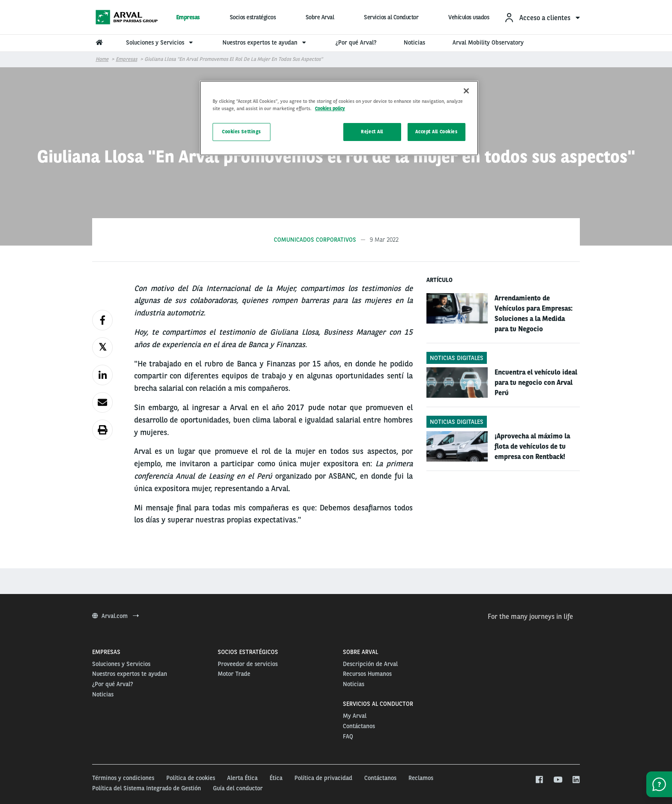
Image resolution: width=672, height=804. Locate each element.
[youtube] (557, 780)
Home (102, 59)
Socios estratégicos (253, 17)
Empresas (188, 17)
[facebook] (539, 780)
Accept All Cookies (436, 132)
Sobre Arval (320, 17)
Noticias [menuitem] (414, 42)
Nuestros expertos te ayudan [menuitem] (265, 42)
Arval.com (115, 616)
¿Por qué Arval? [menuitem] (356, 42)
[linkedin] (576, 780)
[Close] (466, 91)
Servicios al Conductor (391, 17)
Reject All (372, 132)
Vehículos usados (469, 17)
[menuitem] (542, 17)
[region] (339, 118)
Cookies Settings (241, 132)
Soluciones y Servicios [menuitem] (160, 42)
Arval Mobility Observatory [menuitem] (488, 42)
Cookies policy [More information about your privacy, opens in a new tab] (330, 108)
